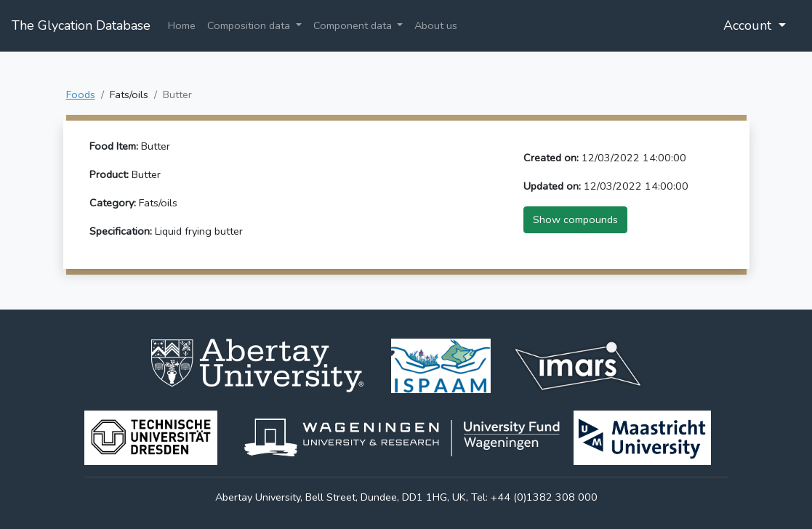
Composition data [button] (250, 25)
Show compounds (575, 219)
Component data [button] (354, 25)
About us (436, 25)
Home (182, 25)
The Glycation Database (81, 25)
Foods (81, 94)
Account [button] (749, 25)
